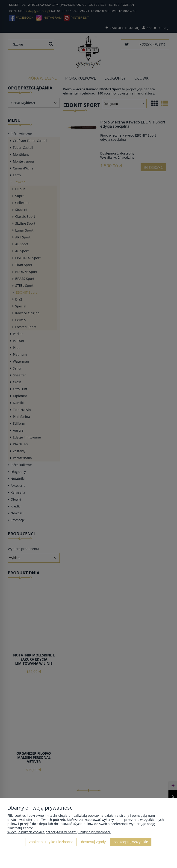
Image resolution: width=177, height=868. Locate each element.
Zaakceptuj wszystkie (131, 842)
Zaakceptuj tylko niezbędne (51, 842)
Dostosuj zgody (93, 842)
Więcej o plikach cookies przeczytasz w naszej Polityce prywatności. (59, 832)
